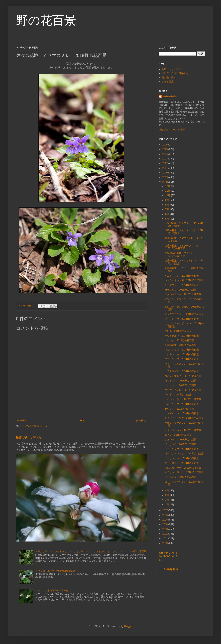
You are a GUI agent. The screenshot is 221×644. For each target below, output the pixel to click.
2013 (165, 529)
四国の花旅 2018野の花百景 (181, 345)
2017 (165, 510)
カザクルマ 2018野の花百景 (181, 290)
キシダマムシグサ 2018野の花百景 (184, 314)
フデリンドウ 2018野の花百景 (182, 319)
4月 (167, 491)
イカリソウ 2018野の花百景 (181, 444)
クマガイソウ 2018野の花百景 (182, 413)
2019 (165, 177)
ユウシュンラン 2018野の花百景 (183, 399)
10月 (168, 195)
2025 (165, 149)
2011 (165, 538)
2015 (165, 520)
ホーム (81, 421)
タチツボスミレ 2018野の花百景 (183, 390)
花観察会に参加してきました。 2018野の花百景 (183, 255)
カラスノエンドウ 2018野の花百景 (184, 454)
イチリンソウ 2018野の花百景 (182, 449)
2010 (165, 543)
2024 (165, 154)
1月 (167, 505)
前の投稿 (141, 421)
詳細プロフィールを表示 (172, 130)
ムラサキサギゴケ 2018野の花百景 (184, 472)
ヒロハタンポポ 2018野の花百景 (183, 468)
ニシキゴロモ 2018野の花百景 (182, 354)
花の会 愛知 (169, 78)
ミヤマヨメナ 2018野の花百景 (182, 285)
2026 (165, 145)
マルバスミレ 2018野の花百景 (182, 350)
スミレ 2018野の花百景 (178, 435)
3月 (167, 495)
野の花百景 (46, 20)
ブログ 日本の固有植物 (175, 73)
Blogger (128, 626)
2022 (165, 163)
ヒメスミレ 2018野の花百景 (181, 477)
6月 (167, 214)
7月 (167, 209)
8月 (167, 205)
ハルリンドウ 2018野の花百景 (182, 404)
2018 (165, 182)
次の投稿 (22, 421)
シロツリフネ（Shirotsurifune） (52, 590)
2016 (165, 515)
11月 (168, 191)
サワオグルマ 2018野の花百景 (182, 336)
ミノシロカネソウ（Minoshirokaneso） (56, 571)
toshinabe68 (170, 97)
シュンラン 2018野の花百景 (181, 440)
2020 (165, 173)
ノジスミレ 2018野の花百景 (181, 385)
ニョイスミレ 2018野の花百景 (182, 463)
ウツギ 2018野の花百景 (178, 395)
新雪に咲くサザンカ (29, 437)
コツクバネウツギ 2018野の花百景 (184, 280)
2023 (165, 159)
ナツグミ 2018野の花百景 (179, 409)
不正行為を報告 (168, 569)
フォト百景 (168, 82)
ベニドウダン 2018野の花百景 (182, 276)
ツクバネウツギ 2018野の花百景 (183, 294)
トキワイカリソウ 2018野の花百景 (184, 418)
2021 (165, 168)
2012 (165, 534)
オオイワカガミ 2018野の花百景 (183, 430)
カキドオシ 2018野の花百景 (181, 381)
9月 (167, 200)
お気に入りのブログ (172, 69)
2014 (165, 524)
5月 (167, 219)
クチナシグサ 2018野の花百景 (182, 371)
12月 (168, 186)
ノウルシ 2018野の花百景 (179, 340)
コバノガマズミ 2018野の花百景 (183, 376)
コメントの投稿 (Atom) (34, 426)
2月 (167, 500)
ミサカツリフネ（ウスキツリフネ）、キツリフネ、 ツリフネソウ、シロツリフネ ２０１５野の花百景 (91, 551)
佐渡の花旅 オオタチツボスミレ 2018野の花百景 (184, 247)
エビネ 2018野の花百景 (178, 331)
